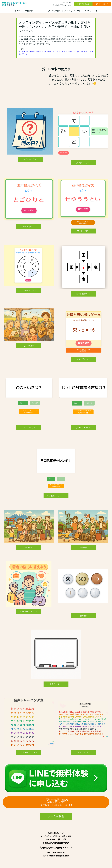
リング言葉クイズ (29, 290)
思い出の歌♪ (29, 346)
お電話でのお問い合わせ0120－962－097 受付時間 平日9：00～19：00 (56, 802)
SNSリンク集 (91, 11)
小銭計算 (83, 616)
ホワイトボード (56, 684)
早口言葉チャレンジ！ (56, 496)
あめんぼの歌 (83, 752)
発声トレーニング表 (29, 752)
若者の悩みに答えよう (29, 611)
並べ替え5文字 (29, 227)
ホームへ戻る (56, 816)
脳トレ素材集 (54, 11)
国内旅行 (29, 548)
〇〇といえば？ (29, 428)
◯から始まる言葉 (83, 428)
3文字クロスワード (83, 163)
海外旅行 (83, 548)
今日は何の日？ (30, 159)
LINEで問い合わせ (83, 4)
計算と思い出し (83, 359)
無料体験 (29, 11)
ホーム (18, 11)
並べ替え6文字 (83, 231)
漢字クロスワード (83, 294)
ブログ (40, 11)
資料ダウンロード (102, 4)
